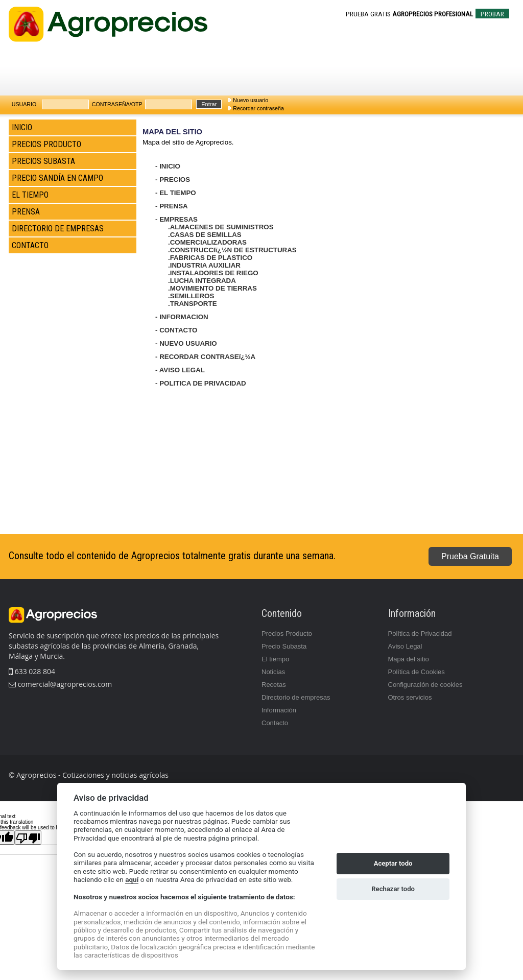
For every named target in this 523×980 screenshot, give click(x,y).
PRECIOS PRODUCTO (46, 144)
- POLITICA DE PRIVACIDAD (201, 383)
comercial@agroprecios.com (64, 684)
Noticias (273, 672)
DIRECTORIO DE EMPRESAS (58, 229)
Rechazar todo (393, 889)
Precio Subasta (284, 646)
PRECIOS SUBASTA (43, 161)
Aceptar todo (393, 863)
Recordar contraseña (258, 108)
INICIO (22, 127)
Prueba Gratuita (470, 556)
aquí (132, 879)
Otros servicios (410, 697)
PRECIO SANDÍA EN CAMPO (57, 178)
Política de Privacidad (420, 634)
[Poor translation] (28, 838)
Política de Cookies (417, 672)
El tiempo (275, 659)
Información (279, 710)
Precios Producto (287, 634)
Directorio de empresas (296, 697)
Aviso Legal (405, 646)
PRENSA (26, 212)
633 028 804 (32, 671)
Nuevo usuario (251, 100)
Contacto (275, 723)
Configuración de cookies (425, 685)
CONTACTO (30, 245)
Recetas (274, 685)
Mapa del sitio (409, 659)
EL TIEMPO (30, 195)
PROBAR (492, 14)
